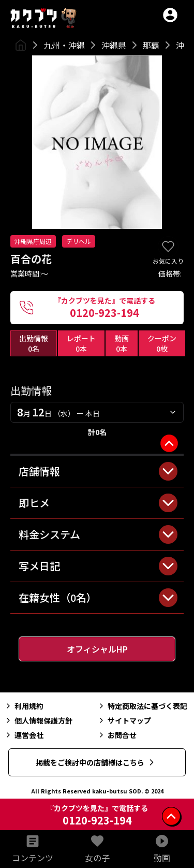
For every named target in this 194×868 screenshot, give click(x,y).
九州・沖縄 (64, 45)
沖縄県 (114, 45)
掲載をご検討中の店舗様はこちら (96, 762)
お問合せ (117, 735)
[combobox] (97, 412)
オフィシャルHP (97, 649)
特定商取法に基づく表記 (142, 706)
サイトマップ (124, 720)
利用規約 (24, 706)
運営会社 (24, 735)
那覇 (151, 45)
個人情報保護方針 (38, 720)
